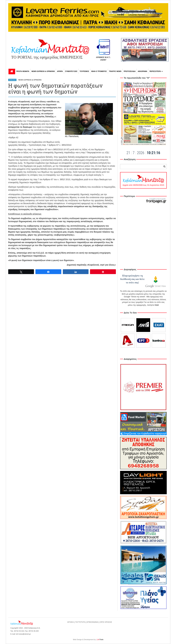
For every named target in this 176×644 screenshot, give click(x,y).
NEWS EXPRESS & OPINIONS (43, 71)
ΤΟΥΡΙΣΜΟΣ (84, 71)
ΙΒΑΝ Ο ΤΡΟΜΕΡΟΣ (99, 71)
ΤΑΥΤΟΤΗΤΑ (80, 622)
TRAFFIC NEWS (115, 71)
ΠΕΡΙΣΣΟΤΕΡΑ (156, 71)
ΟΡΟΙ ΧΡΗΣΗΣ (106, 622)
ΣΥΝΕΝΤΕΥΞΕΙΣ (71, 71)
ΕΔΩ (157, 305)
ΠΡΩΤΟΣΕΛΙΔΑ (130, 71)
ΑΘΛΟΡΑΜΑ (142, 71)
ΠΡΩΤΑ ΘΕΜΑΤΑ (23, 71)
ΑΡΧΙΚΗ (70, 622)
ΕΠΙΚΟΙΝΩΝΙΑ (92, 622)
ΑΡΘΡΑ (60, 71)
